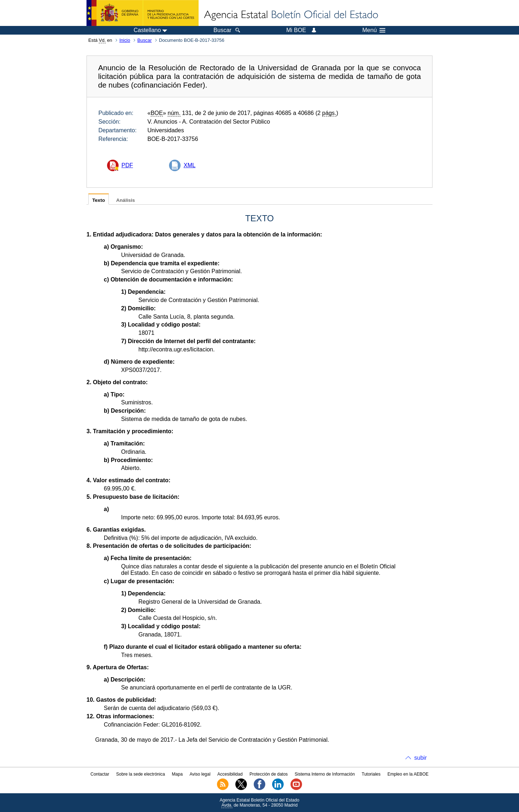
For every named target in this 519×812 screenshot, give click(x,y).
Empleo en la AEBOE (408, 774)
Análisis (125, 200)
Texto (99, 200)
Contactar (100, 774)
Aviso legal (200, 774)
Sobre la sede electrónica (140, 774)
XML (189, 165)
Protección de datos (269, 774)
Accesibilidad (230, 774)
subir (420, 758)
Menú (374, 30)
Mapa (177, 774)
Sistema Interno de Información (325, 774)
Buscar (145, 40)
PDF (127, 165)
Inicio (125, 40)
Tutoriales (371, 774)
